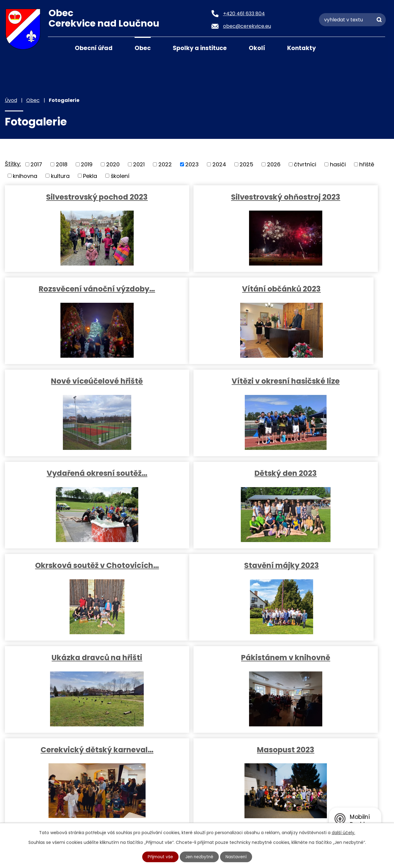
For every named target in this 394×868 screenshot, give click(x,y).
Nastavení (237, 857)
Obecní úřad (94, 48)
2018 (62, 164)
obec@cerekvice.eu (76, 778)
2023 (192, 164)
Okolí (257, 48)
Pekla (90, 176)
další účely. (343, 832)
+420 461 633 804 (73, 767)
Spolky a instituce (200, 48)
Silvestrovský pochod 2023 (67, 197)
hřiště (367, 164)
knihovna (25, 176)
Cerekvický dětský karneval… (67, 577)
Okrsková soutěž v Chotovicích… (326, 392)
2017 (36, 164)
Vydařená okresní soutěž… (67, 387)
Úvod (56, 48)
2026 (274, 164)
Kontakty (302, 48)
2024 (219, 164)
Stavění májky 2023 (67, 485)
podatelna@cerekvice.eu (83, 789)
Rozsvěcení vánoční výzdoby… (326, 201)
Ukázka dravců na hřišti (196, 485)
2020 (113, 164)
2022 (165, 164)
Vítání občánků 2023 (67, 295)
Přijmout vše (160, 857)
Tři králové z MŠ (326, 577)
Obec (143, 48)
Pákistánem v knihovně (326, 485)
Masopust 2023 (197, 577)
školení (120, 176)
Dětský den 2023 (197, 387)
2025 (246, 164)
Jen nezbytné (199, 857)
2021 (139, 164)
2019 (87, 164)
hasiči (338, 164)
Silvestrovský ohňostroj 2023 (197, 197)
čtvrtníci (305, 164)
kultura (60, 176)
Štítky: (13, 164)
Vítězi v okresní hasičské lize (326, 295)
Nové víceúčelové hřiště (196, 295)
